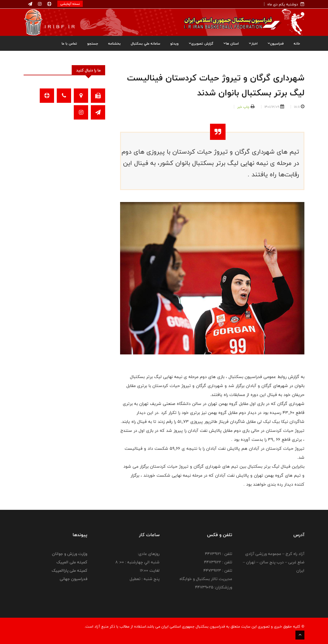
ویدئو (174, 43)
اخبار (253, 43)
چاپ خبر (243, 107)
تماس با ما (69, 43)
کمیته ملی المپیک (72, 562)
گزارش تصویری (201, 43)
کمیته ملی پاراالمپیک (69, 570)
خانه (297, 43)
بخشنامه (114, 43)
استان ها (231, 43)
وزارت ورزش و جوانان (70, 554)
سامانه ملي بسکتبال (145, 43)
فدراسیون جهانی (73, 579)
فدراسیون (276, 43)
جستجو (93, 43)
